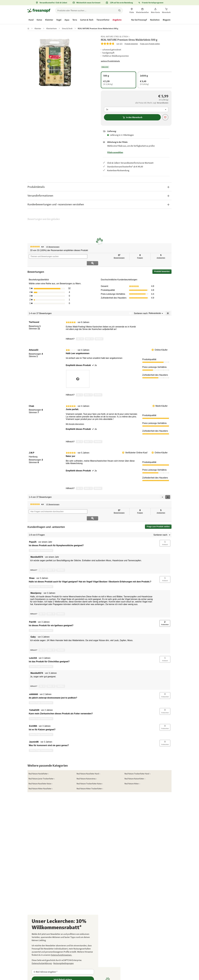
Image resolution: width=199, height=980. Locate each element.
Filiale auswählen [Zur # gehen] (115, 152)
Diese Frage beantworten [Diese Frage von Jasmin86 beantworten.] (41, 737)
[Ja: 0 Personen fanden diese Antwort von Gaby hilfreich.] (42, 637)
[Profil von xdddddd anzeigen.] (34, 681)
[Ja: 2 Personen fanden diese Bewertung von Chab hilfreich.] (79, 435)
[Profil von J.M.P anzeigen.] (32, 446)
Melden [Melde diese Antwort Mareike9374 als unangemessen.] (61, 556)
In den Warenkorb (132, 117)
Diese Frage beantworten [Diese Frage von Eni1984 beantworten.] (41, 721)
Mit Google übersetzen (75, 417)
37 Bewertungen (53, 247)
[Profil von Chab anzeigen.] (31, 399)
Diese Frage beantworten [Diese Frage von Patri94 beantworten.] (41, 617)
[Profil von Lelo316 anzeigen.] (33, 645)
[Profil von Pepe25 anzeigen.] (33, 529)
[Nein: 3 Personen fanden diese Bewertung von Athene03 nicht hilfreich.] (88, 388)
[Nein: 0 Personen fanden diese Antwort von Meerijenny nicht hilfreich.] (51, 600)
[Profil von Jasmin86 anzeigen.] (34, 728)
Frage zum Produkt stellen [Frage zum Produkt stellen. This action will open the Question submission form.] (150, 44)
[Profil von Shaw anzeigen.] (32, 565)
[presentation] (78, 372)
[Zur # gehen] (110, 61)
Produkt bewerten (163, 265)
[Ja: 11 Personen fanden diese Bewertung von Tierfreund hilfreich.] (80, 332)
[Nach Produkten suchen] (119, 10)
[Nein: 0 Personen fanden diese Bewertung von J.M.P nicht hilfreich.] (88, 482)
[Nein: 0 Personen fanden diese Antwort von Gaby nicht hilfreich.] (51, 637)
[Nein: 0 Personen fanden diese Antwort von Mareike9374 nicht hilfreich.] (51, 557)
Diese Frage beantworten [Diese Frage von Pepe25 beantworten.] (41, 537)
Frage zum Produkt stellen (158, 513)
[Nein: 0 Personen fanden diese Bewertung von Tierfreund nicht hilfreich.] (89, 332)
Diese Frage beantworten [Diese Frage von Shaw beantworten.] (41, 573)
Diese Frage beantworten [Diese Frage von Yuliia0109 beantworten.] (41, 705)
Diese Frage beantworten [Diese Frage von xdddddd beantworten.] (41, 689)
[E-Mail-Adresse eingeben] (63, 972)
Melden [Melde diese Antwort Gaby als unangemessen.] (61, 637)
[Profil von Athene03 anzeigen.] (34, 343)
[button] (99, 187)
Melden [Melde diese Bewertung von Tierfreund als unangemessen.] (99, 332)
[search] (89, 10)
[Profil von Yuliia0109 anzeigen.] (34, 697)
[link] (132, 10)
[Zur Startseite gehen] (39, 10)
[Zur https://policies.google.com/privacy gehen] (42, 963)
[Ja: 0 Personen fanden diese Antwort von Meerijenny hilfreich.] (42, 600)
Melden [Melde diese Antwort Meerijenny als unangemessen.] (61, 600)
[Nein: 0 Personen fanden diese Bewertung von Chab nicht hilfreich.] (88, 435)
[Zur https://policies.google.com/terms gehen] (63, 963)
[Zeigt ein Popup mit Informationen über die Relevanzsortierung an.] (130, 306)
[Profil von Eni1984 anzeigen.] (33, 713)
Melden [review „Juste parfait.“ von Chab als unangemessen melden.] (98, 435)
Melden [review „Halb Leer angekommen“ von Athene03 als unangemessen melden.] (98, 388)
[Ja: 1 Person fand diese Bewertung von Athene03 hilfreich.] (79, 388)
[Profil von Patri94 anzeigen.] (33, 609)
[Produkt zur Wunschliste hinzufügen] (165, 117)
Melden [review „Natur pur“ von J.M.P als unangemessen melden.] (98, 482)
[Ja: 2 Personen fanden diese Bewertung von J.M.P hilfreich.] (79, 482)
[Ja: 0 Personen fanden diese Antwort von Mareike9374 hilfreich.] (42, 557)
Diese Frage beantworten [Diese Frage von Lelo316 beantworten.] (41, 653)
